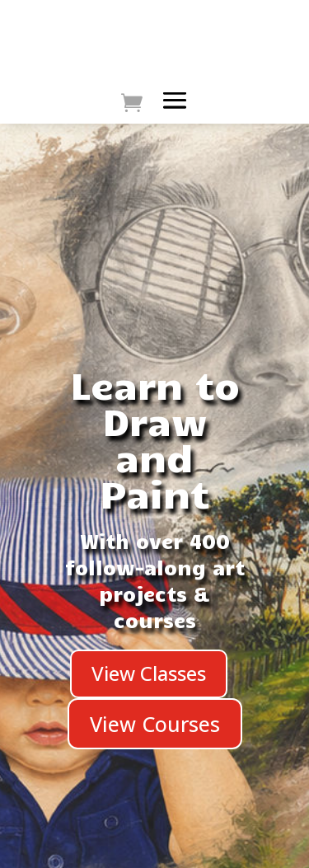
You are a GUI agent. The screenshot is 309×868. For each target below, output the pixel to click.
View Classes (149, 673)
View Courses (155, 724)
